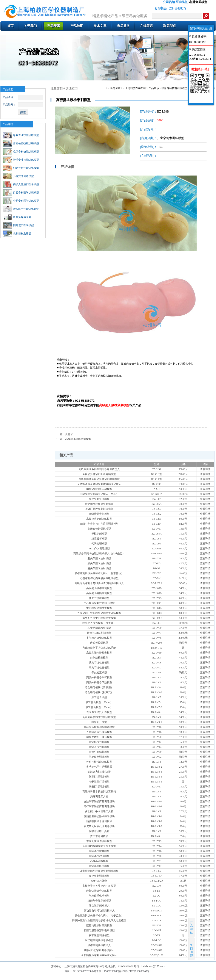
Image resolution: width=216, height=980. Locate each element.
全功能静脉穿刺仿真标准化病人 (99, 955)
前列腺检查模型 (99, 658)
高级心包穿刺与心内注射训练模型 (99, 524)
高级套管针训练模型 (99, 529)
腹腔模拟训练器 (99, 643)
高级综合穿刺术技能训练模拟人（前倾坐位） (99, 554)
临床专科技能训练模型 (21, 152)
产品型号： (9, 105)
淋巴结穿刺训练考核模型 (99, 940)
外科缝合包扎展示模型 (99, 732)
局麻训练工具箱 (99, 797)
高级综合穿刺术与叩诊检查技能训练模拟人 (99, 583)
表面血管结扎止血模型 (99, 712)
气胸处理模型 (99, 544)
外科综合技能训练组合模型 (99, 727)
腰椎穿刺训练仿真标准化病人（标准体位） (99, 573)
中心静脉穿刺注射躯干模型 (99, 603)
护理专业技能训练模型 (21, 160)
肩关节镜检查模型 (99, 668)
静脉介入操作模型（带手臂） (99, 623)
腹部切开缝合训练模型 (99, 891)
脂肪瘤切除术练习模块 (99, 821)
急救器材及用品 (17, 234)
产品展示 (154, 88)
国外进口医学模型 (18, 225)
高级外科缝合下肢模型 (99, 682)
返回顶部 (192, 949)
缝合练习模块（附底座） (99, 687)
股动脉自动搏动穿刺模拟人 (99, 911)
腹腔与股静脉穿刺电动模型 (99, 930)
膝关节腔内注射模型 (99, 563)
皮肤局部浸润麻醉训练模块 (99, 801)
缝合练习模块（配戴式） (99, 692)
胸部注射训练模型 (99, 935)
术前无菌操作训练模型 (99, 841)
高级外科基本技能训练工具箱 (99, 792)
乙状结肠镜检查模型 (99, 628)
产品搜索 (8, 89)
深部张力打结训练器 (99, 772)
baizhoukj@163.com (153, 966)
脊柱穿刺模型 (99, 534)
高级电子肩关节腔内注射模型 (99, 886)
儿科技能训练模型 (18, 176)
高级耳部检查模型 (99, 851)
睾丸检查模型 (99, 673)
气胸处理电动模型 (99, 896)
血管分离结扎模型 (99, 752)
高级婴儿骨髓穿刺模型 (78, 439)
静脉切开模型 (99, 722)
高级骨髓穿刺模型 (99, 514)
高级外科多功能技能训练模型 (99, 717)
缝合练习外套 (99, 881)
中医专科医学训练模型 (21, 201)
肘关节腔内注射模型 (99, 558)
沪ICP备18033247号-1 (140, 971)
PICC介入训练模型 (99, 549)
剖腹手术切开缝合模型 (99, 737)
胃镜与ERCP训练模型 (99, 633)
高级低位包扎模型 (99, 742)
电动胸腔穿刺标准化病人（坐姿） (99, 494)
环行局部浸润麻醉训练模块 (99, 806)
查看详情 (205, 469)
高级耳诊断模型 (99, 861)
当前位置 (115, 88)
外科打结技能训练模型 (99, 762)
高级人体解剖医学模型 (21, 184)
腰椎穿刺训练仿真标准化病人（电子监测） (99, 916)
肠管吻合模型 (99, 697)
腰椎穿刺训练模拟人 (99, 945)
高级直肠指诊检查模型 (99, 653)
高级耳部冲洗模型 (99, 856)
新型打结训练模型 (99, 777)
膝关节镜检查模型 (99, 598)
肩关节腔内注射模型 (99, 568)
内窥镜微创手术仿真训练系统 (99, 648)
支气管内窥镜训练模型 (99, 638)
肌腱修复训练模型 (99, 757)
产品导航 (8, 124)
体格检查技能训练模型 (21, 143)
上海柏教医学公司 (136, 88)
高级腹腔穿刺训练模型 (99, 519)
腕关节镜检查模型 (99, 663)
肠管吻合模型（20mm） (99, 707)
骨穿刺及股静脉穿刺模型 (99, 504)
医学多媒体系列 (17, 217)
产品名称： (9, 97)
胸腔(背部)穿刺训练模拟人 (99, 950)
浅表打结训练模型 (99, 787)
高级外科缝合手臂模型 (99, 677)
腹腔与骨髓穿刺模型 (99, 901)
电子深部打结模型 (99, 782)
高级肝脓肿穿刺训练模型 (99, 509)
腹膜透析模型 (99, 539)
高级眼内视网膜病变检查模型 (99, 846)
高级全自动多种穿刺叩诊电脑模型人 (99, 469)
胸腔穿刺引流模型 (99, 499)
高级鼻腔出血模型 (99, 866)
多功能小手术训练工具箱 (99, 811)
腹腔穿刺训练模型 (99, 876)
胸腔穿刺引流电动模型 (99, 489)
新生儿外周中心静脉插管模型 (99, 618)
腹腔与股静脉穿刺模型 (99, 925)
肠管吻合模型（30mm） (99, 702)
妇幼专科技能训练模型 (21, 168)
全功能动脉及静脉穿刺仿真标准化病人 (99, 484)
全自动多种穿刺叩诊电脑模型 (99, 474)
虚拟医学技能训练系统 (21, 209)
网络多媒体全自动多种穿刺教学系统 (99, 479)
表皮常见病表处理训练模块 (99, 826)
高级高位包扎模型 (99, 747)
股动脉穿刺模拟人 (99, 906)
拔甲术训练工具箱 (99, 831)
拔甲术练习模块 (99, 836)
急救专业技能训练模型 (21, 135)
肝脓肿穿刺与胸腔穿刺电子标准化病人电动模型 (99, 920)
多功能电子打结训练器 (99, 767)
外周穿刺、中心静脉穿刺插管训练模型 (99, 613)
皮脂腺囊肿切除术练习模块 (99, 816)
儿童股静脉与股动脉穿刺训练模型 (99, 871)
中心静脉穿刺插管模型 (99, 608)
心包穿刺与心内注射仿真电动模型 (99, 578)
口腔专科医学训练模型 (21, 193)
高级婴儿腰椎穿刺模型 (99, 588)
